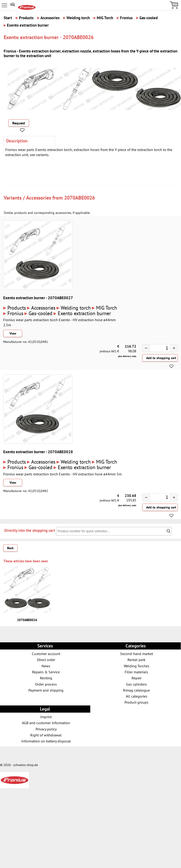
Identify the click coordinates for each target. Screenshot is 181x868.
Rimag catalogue (136, 690)
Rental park (136, 660)
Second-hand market (137, 654)
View (13, 333)
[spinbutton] (158, 348)
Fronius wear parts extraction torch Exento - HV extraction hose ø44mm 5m (62, 474)
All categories (137, 696)
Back (10, 548)
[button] (174, 348)
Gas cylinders (136, 684)
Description (17, 141)
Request (19, 123)
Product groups (136, 702)
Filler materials (136, 672)
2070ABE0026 (80, 198)
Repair (137, 678)
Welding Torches (137, 666)
